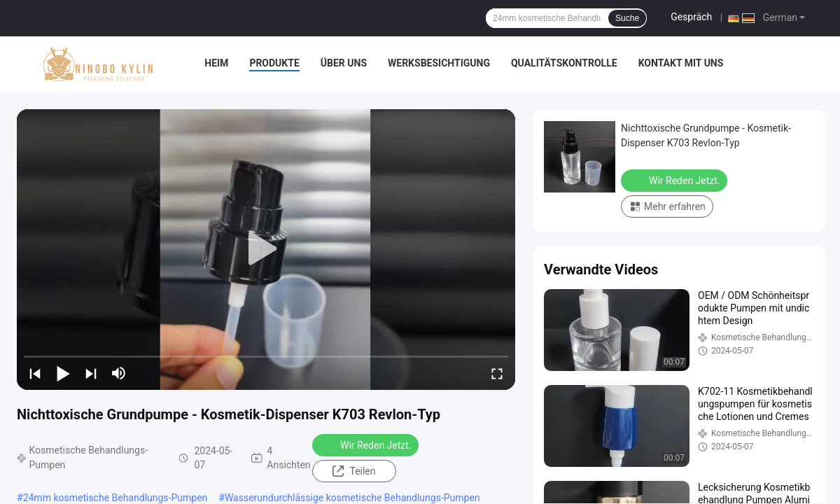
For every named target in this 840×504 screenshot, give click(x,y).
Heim (216, 63)
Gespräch (691, 17)
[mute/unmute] (119, 373)
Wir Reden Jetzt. (367, 444)
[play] (266, 249)
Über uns (344, 63)
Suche (627, 18)
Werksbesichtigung (439, 63)
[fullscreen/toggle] (497, 373)
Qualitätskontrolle (564, 63)
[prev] (35, 373)
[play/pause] (63, 373)
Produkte (274, 63)
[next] (91, 373)
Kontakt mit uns (681, 63)
